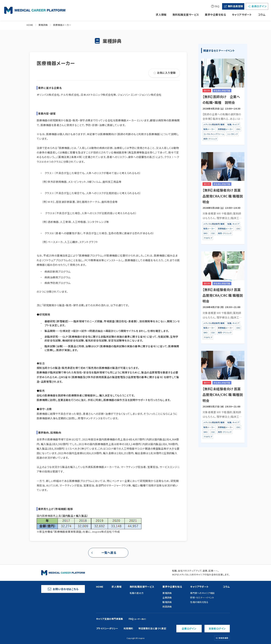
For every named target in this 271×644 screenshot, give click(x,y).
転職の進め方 (137, 593)
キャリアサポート (242, 15)
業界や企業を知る (215, 15)
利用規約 (128, 628)
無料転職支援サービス (186, 15)
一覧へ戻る (109, 553)
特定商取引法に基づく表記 (152, 628)
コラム (262, 15)
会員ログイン (257, 6)
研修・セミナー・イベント (202, 598)
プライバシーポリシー (107, 628)
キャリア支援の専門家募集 (110, 619)
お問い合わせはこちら (63, 589)
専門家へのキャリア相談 (202, 593)
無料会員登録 (233, 6)
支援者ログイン (217, 628)
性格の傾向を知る (199, 602)
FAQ (215, 6)
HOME (30, 25)
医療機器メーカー (62, 25)
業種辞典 (43, 25)
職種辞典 (167, 602)
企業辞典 (167, 598)
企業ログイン (189, 628)
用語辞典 (167, 607)
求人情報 (161, 15)
